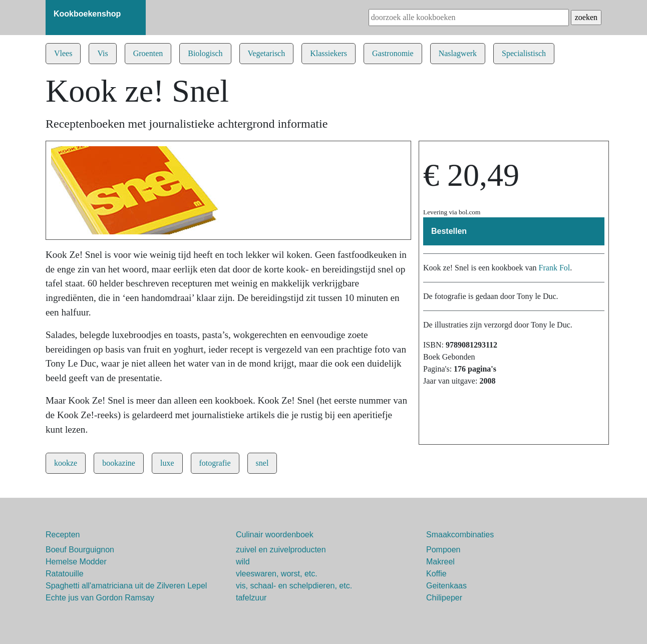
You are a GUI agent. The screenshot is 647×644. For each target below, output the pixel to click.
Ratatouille (65, 574)
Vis (102, 53)
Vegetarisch (267, 53)
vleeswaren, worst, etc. (277, 574)
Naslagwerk (458, 53)
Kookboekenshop (87, 14)
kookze (66, 463)
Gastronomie (393, 53)
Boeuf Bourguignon (80, 550)
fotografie (215, 463)
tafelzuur (251, 598)
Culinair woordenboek (275, 535)
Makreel (440, 562)
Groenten (148, 53)
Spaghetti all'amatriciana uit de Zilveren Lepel (126, 586)
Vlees (63, 53)
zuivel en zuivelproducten (281, 550)
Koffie (436, 574)
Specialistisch (524, 53)
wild (243, 562)
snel (262, 463)
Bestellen (449, 231)
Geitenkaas (446, 586)
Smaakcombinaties (460, 535)
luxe (167, 463)
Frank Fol (555, 268)
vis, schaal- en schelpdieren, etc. (294, 586)
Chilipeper (444, 598)
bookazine (119, 463)
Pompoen (443, 550)
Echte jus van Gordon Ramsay (100, 598)
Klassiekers (329, 53)
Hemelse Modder (76, 562)
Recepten (63, 535)
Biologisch (205, 53)
